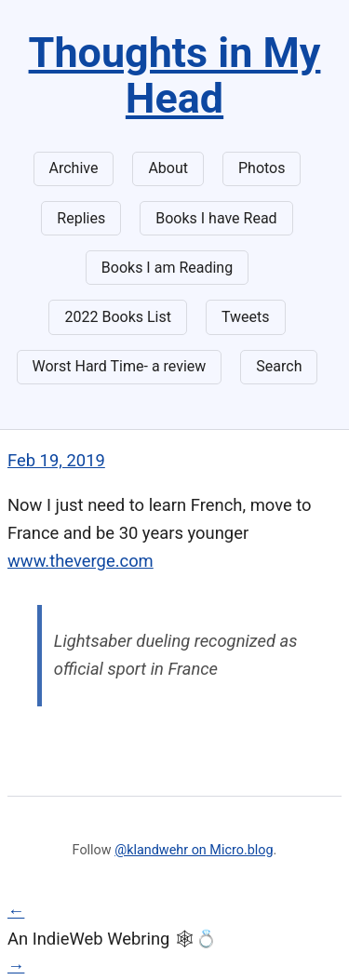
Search (279, 366)
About (168, 168)
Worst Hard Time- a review (120, 366)
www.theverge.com (81, 561)
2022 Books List (118, 317)
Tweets (246, 317)
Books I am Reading (167, 268)
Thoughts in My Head (175, 75)
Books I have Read (216, 218)
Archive (74, 168)
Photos (262, 168)
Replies (81, 218)
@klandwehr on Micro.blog (194, 850)
